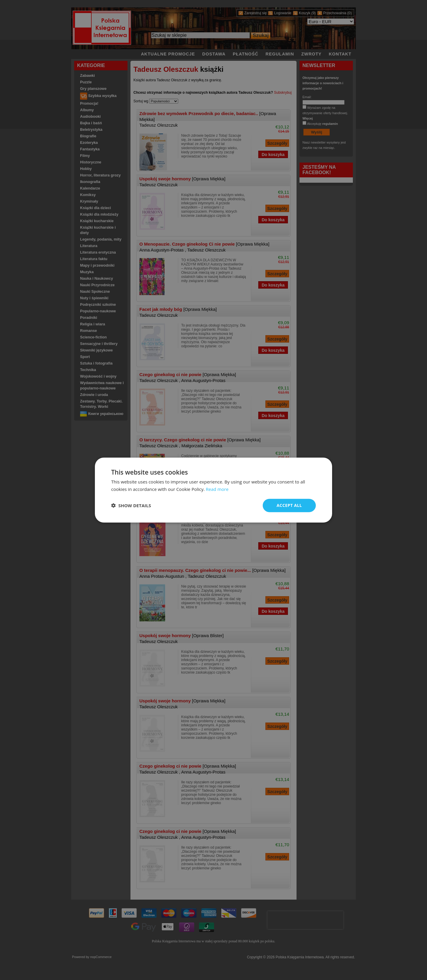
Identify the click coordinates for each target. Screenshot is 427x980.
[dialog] (213, 490)
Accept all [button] (289, 505)
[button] (131, 505)
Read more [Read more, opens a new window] (217, 489)
